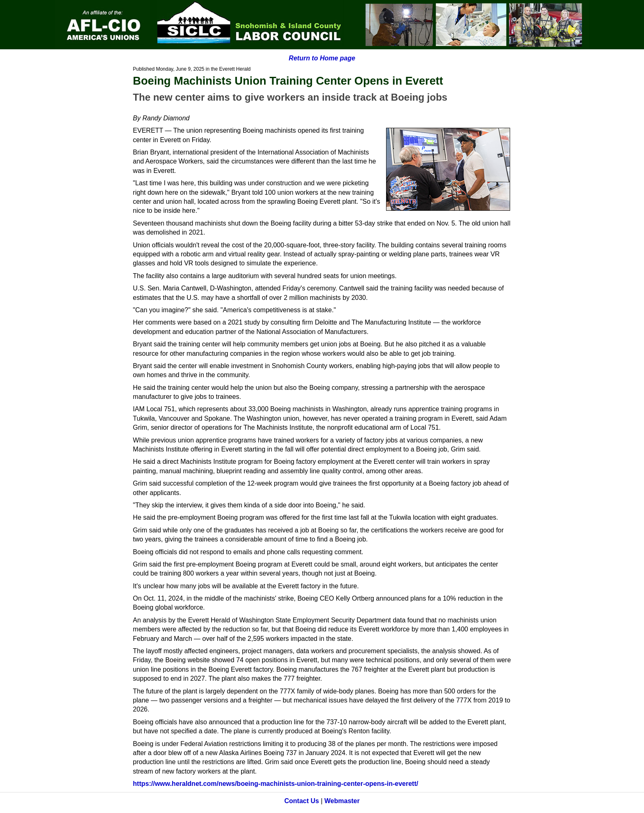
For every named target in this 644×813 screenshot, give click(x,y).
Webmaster (342, 801)
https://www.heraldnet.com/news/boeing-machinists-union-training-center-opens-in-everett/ (276, 784)
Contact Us (301, 801)
